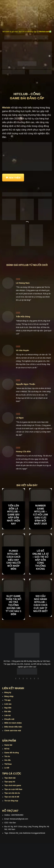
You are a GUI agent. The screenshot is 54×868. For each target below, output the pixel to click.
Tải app (7, 700)
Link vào (8, 704)
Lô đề (7, 768)
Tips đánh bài (10, 778)
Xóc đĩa (8, 760)
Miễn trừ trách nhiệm (13, 723)
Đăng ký (8, 692)
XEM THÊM (15, 178)
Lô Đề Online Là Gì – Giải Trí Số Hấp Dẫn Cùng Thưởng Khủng (40, 560)
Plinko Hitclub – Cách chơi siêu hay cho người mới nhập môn (14, 560)
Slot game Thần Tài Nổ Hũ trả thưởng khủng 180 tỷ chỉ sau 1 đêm (13, 605)
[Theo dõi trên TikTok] (23, 679)
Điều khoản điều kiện (13, 727)
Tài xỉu (7, 756)
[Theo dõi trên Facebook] (16, 679)
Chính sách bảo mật (13, 731)
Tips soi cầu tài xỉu (12, 793)
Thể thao (8, 764)
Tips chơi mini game (13, 785)
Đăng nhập (9, 696)
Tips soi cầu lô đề (12, 797)
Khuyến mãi (9, 719)
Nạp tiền (8, 708)
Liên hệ (8, 715)
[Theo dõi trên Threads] (34, 679)
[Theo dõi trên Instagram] (20, 679)
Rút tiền (8, 712)
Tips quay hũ (10, 782)
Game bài (8, 745)
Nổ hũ (7, 749)
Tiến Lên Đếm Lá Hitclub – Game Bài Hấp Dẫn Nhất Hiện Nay (13, 515)
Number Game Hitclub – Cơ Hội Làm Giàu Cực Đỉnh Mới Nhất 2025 (40, 515)
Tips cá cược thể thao (13, 789)
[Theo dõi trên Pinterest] (38, 679)
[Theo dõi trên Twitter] (31, 679)
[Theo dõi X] (27, 679)
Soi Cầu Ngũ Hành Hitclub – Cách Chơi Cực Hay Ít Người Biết (40, 604)
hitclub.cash (44, 32)
